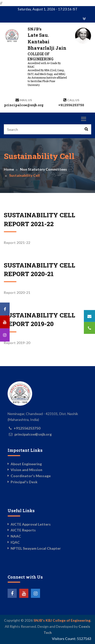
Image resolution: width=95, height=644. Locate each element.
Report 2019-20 (17, 343)
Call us (73, 100)
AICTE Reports (23, 530)
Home (9, 169)
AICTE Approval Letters (31, 524)
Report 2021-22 (17, 243)
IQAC (15, 542)
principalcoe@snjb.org (24, 105)
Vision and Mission (26, 470)
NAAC (16, 536)
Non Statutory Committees (43, 169)
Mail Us (26, 100)
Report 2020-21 (17, 292)
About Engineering (26, 464)
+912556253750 (71, 105)
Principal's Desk (24, 482)
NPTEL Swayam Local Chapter (36, 548)
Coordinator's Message (31, 476)
